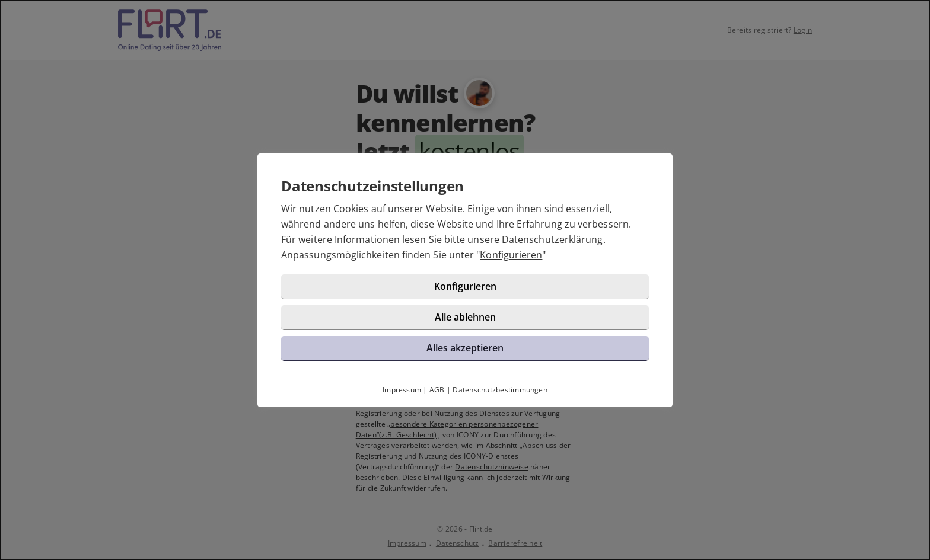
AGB (437, 390)
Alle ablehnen (465, 317)
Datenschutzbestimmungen (500, 390)
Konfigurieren (511, 255)
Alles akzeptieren (465, 348)
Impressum (402, 390)
